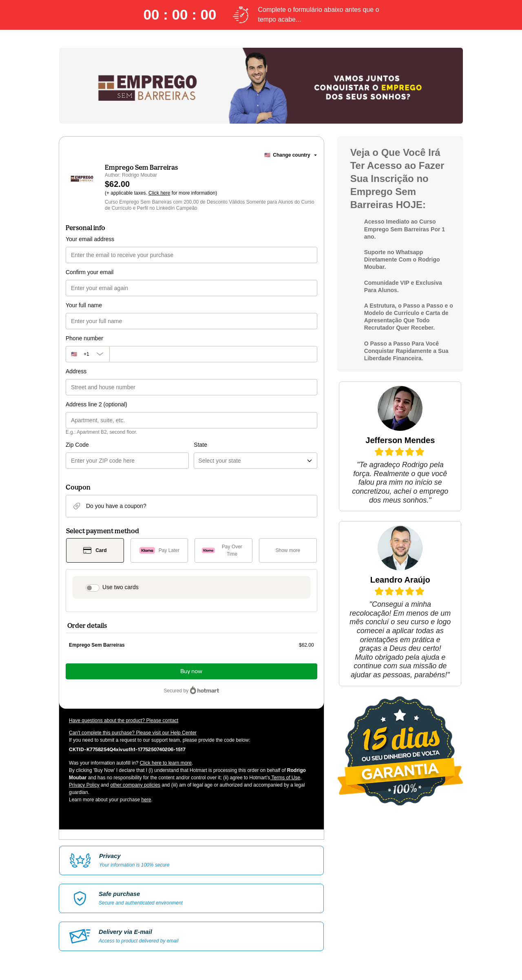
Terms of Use (285, 778)
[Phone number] (213, 354)
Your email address (90, 239)
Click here (159, 193)
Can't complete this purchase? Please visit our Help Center (133, 733)
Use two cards (121, 587)
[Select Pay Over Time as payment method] (223, 550)
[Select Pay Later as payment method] (159, 550)
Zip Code (77, 445)
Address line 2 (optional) (96, 404)
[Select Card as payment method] (95, 550)
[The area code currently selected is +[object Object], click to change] (87, 354)
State (200, 445)
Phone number (84, 338)
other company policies (135, 785)
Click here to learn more (166, 763)
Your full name (84, 305)
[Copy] (127, 749)
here (146, 800)
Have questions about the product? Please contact (124, 721)
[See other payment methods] (288, 550)
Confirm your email (90, 272)
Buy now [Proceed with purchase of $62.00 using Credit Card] (191, 671)
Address (76, 371)
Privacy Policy (84, 785)
